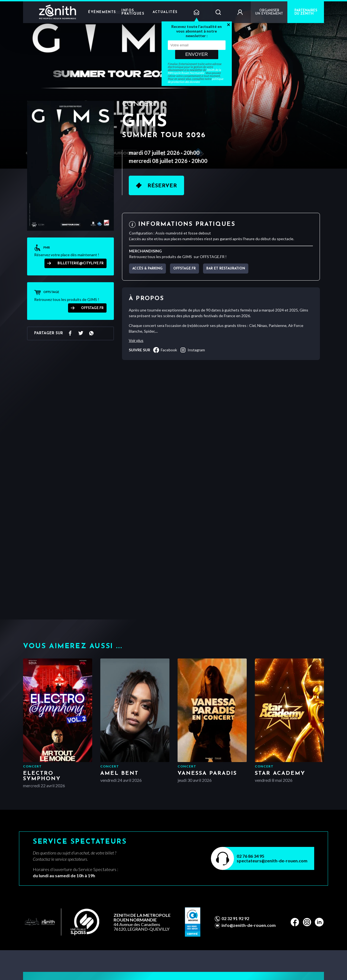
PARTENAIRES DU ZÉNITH (306, 12)
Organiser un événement (269, 12)
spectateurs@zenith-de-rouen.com (272, 861)
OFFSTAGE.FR (92, 308)
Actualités (165, 12)
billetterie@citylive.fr (81, 264)
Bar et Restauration (226, 269)
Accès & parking (147, 269)
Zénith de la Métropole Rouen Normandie (195, 71)
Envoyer (196, 54)
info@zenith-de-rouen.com (249, 925)
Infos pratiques (133, 12)
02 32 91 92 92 (235, 918)
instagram (192, 350)
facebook (165, 350)
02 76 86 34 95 (250, 856)
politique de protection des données (196, 80)
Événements (102, 12)
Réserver (162, 186)
